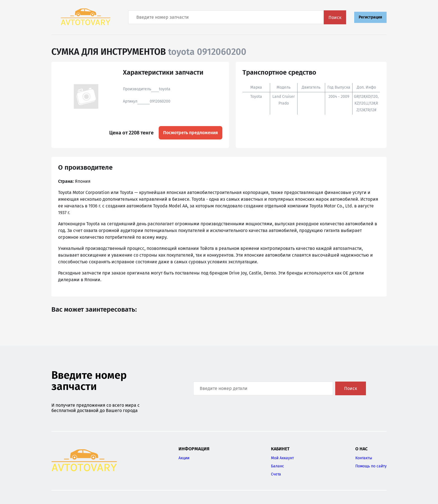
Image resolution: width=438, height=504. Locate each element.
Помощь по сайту (371, 466)
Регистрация (370, 17)
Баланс (278, 466)
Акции (184, 458)
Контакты (364, 458)
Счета (276, 474)
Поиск (335, 17)
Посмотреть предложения (191, 133)
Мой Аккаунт (282, 458)
